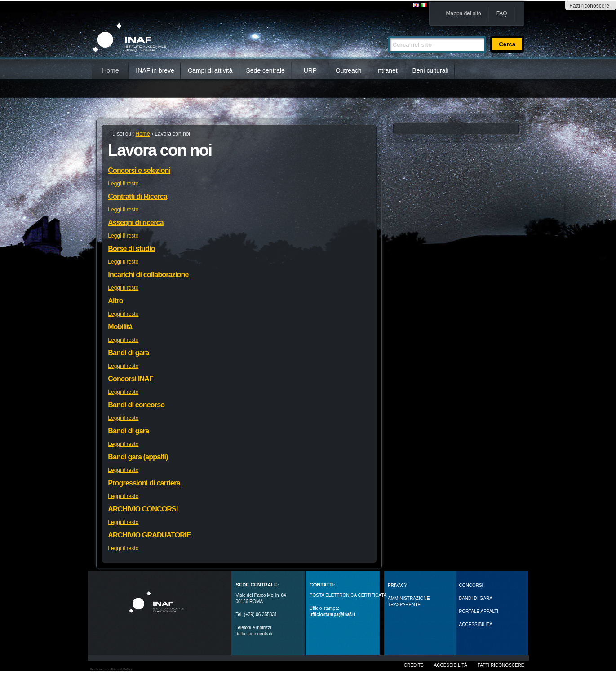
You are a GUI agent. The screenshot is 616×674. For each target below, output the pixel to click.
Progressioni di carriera (144, 483)
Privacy (397, 585)
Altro (115, 301)
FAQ (502, 13)
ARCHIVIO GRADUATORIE (149, 535)
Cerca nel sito (388, 32)
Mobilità (120, 327)
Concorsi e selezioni (139, 170)
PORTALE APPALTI (479, 611)
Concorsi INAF (131, 379)
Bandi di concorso (136, 405)
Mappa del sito (464, 13)
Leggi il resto (123, 184)
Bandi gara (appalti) (138, 457)
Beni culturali (430, 70)
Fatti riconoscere (589, 6)
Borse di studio (131, 249)
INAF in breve (155, 70)
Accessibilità (451, 665)
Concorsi (471, 585)
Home (110, 70)
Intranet (387, 70)
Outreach (349, 70)
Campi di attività (210, 70)
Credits (414, 665)
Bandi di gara (128, 353)
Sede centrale (266, 70)
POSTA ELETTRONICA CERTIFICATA (348, 595)
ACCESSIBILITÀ (476, 624)
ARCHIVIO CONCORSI (143, 509)
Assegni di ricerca (135, 222)
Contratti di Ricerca (137, 196)
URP (310, 70)
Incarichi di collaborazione (148, 275)
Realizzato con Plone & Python (111, 669)
